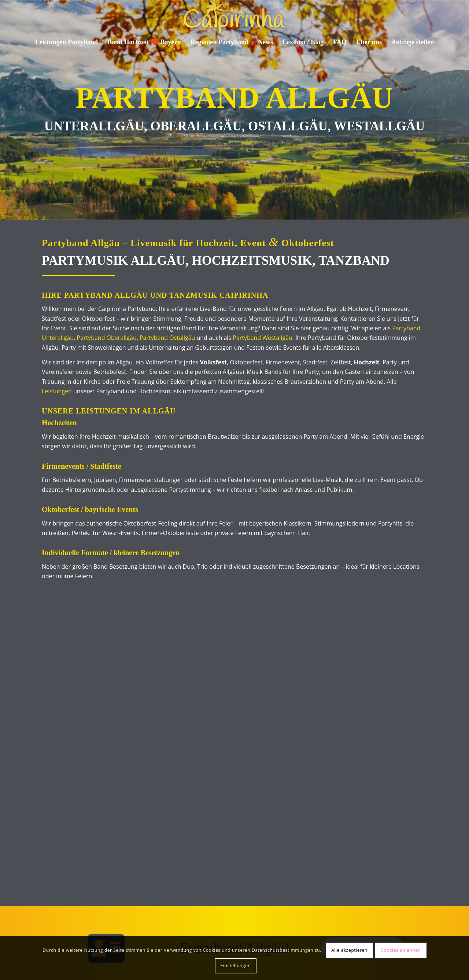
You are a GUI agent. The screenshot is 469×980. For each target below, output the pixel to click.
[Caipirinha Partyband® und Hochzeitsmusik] (234, 16)
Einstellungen (236, 966)
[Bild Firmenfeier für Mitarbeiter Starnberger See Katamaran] (145, 647)
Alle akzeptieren (349, 950)
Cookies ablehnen (401, 950)
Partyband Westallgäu (263, 338)
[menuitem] (67, 42)
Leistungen (57, 391)
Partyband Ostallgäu (167, 338)
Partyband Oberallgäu (106, 338)
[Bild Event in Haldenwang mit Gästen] (52, 647)
